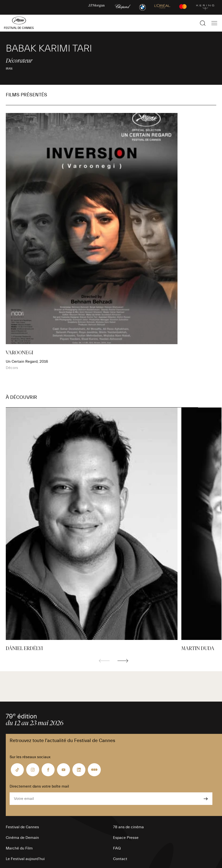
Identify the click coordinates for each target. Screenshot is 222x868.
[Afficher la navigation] (214, 23)
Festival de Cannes (22, 827)
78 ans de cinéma (128, 827)
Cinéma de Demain (22, 838)
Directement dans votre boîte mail (39, 786)
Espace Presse (126, 838)
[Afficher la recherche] (203, 23)
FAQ (117, 848)
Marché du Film (19, 848)
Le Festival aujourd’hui (25, 859)
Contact (120, 859)
